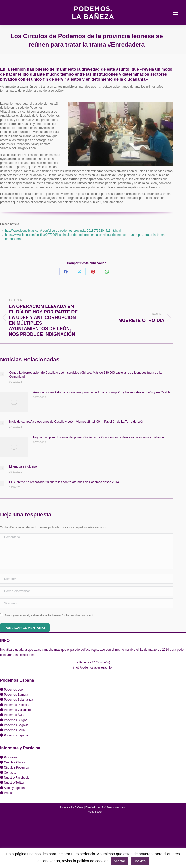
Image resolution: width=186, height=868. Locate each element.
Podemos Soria (14, 730)
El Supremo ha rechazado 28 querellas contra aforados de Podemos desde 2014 (64, 482)
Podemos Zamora (16, 695)
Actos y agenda (14, 788)
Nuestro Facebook (16, 778)
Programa (11, 757)
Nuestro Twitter (14, 783)
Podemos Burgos (16, 720)
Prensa (9, 793)
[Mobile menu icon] (175, 13)
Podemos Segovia (16, 725)
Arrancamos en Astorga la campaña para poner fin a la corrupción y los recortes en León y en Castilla (102, 392)
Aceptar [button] (119, 861)
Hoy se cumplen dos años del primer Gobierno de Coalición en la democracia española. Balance (98, 437)
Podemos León (14, 690)
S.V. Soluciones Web (113, 807)
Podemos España (16, 735)
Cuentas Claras (14, 762)
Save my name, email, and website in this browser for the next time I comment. (49, 616)
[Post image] (2, 374)
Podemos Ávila (14, 715)
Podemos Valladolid (17, 710)
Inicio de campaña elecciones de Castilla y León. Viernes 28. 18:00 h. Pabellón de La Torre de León (77, 422)
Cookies (140, 861)
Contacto (10, 773)
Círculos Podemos (16, 767)
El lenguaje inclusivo (23, 466)
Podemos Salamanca (18, 700)
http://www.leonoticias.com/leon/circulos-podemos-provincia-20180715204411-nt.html (63, 231)
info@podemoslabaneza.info (92, 667)
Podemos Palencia (17, 705)
